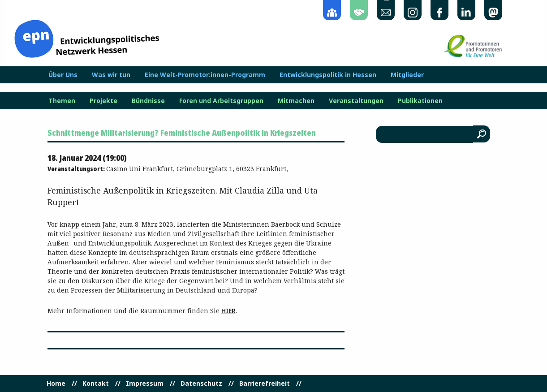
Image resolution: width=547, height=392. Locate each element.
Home (56, 383)
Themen (62, 101)
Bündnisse (148, 101)
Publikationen (420, 101)
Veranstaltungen (356, 101)
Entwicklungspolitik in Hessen (328, 75)
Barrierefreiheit (265, 383)
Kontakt (96, 383)
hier (228, 311)
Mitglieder (407, 75)
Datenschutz (201, 383)
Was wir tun (111, 75)
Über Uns (63, 75)
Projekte (103, 101)
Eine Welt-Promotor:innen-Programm (205, 75)
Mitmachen (296, 101)
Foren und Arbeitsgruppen (221, 101)
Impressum (145, 383)
